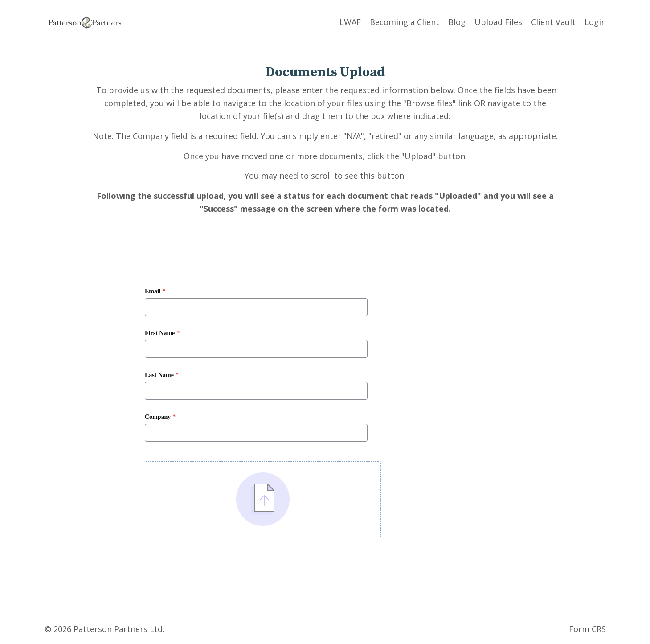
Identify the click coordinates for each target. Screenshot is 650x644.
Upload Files (498, 22)
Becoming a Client (405, 22)
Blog (457, 22)
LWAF (350, 22)
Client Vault (553, 22)
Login (595, 22)
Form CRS (587, 629)
